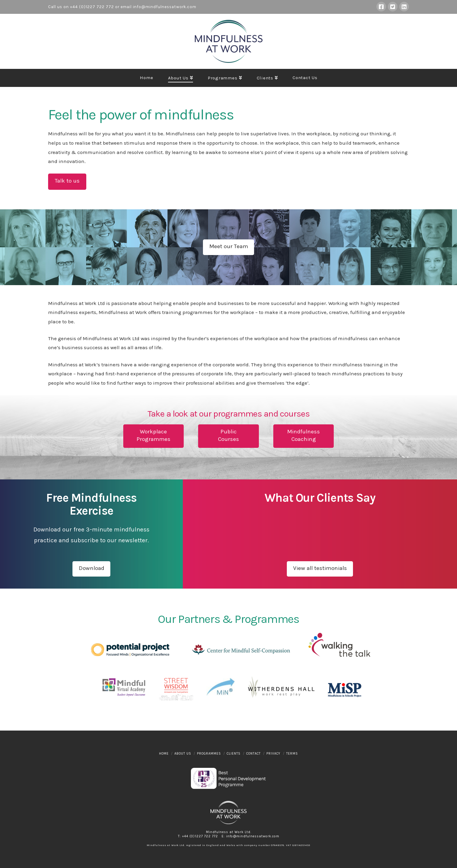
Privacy (273, 754)
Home (164, 754)
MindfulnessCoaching (304, 435)
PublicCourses (228, 435)
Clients (234, 754)
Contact (253, 754)
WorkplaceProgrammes (153, 435)
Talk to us (67, 181)
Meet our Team (229, 246)
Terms (292, 754)
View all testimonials (320, 568)
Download (92, 568)
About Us (183, 754)
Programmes (209, 754)
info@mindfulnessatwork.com (165, 7)
